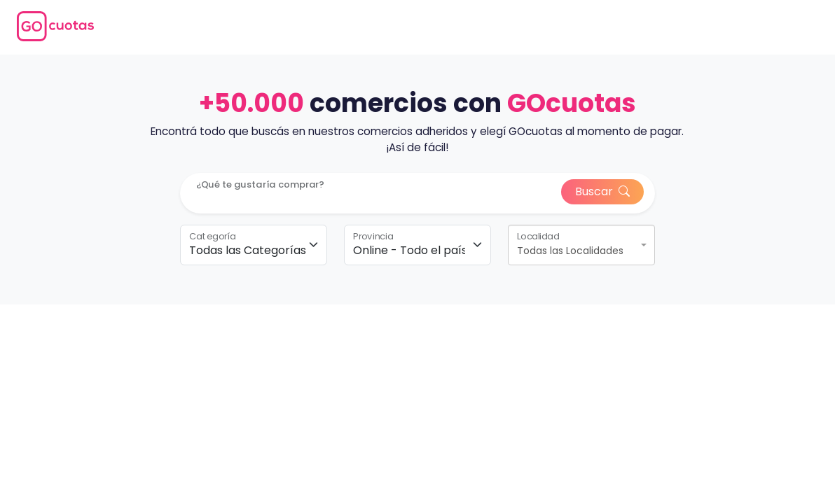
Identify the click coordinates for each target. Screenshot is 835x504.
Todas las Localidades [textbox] (570, 251)
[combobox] (581, 245)
